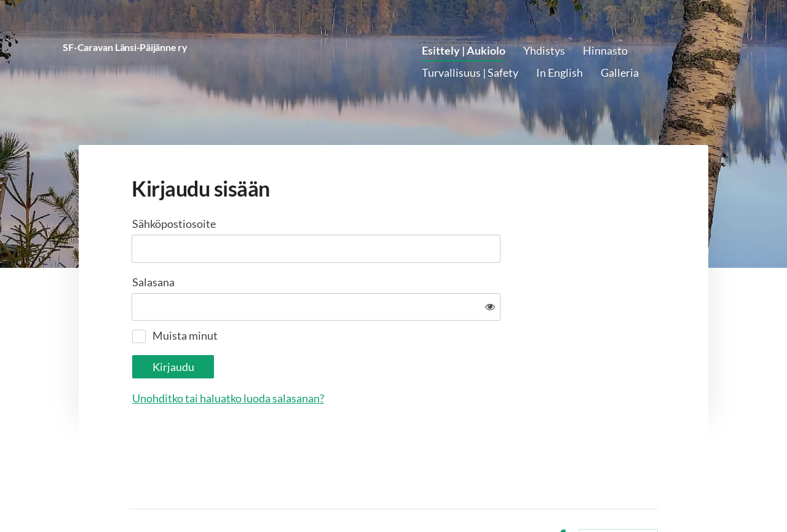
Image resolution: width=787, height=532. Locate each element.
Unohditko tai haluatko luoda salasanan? (361, 358)
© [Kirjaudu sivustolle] (134, 497)
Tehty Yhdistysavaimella (618, 497)
